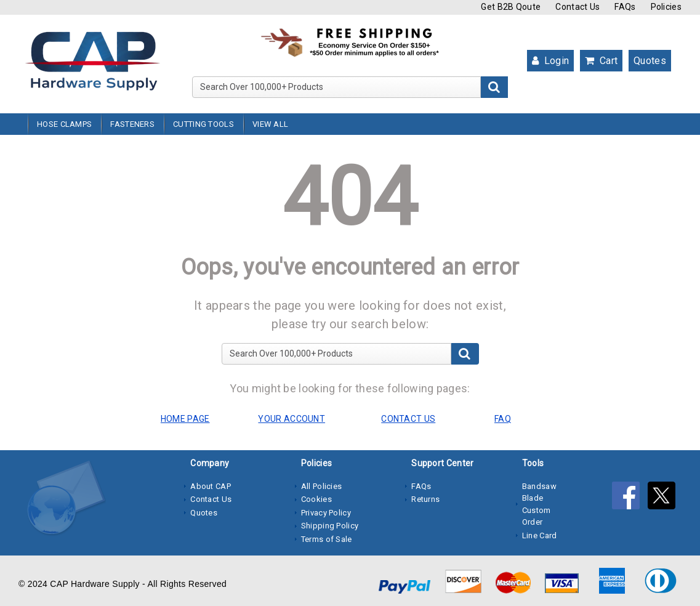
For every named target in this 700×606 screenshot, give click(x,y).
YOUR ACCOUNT (292, 419)
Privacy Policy (326, 513)
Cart (601, 61)
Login (550, 61)
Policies (666, 7)
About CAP (211, 486)
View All (270, 124)
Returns (425, 499)
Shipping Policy (330, 526)
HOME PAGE (185, 419)
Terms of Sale (327, 539)
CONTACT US (408, 419)
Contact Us (577, 7)
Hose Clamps (64, 124)
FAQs (625, 7)
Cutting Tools (203, 124)
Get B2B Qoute (511, 7)
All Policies (322, 486)
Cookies (316, 499)
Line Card (540, 535)
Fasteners (132, 124)
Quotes (650, 61)
